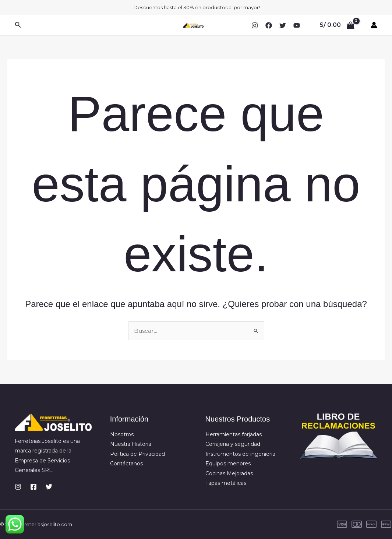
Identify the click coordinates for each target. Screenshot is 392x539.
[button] (18, 25)
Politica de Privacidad (137, 454)
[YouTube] (297, 25)
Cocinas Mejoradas (229, 473)
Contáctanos (126, 464)
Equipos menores (228, 464)
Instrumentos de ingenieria (240, 454)
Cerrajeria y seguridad (233, 444)
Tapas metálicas (226, 483)
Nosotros (122, 434)
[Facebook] (269, 25)
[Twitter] (283, 25)
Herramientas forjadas (234, 434)
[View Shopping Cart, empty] (337, 25)
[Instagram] (255, 25)
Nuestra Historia (131, 444)
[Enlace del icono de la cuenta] (374, 25)
